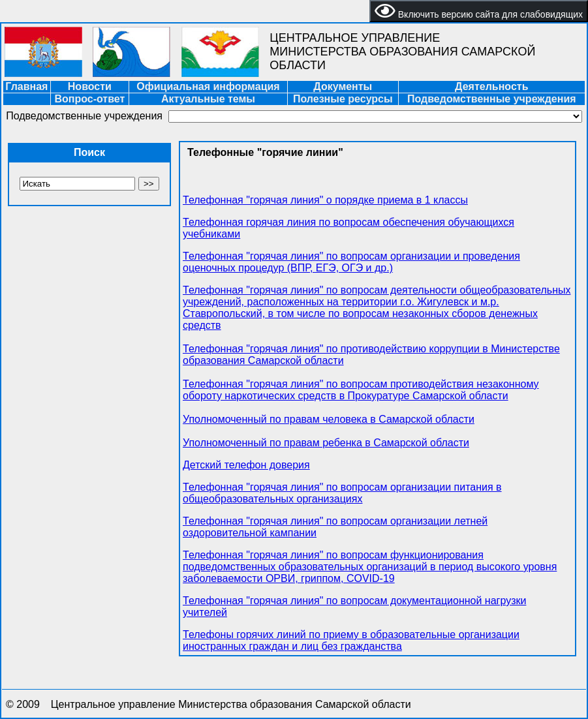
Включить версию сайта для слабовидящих (479, 11)
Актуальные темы (208, 99)
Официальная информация (208, 86)
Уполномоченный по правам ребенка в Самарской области (326, 443)
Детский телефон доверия (246, 465)
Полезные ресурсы (343, 99)
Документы (343, 86)
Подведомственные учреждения (492, 99)
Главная (26, 86)
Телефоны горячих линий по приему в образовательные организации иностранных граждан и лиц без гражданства (351, 640)
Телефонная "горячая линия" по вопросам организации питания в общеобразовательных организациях (342, 493)
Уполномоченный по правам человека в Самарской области (329, 419)
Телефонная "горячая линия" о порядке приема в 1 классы (325, 200)
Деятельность (491, 86)
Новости (90, 86)
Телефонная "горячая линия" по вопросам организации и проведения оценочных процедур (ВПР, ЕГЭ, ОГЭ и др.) (351, 262)
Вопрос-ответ (89, 99)
